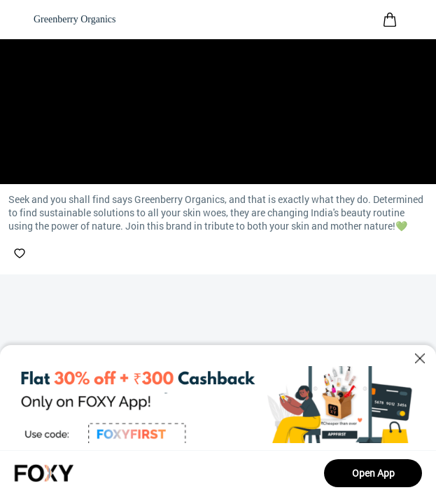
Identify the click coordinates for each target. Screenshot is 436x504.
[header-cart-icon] (390, 20)
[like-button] (20, 253)
